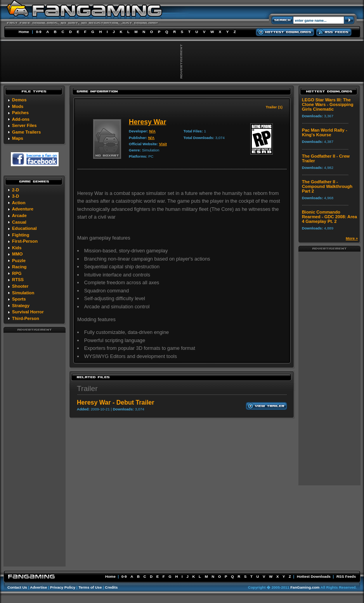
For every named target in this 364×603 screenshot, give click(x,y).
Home (24, 32)
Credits (111, 587)
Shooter (20, 286)
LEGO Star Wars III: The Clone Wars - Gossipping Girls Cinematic (328, 104)
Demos (19, 100)
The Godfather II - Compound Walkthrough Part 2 (327, 186)
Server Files (24, 125)
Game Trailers (26, 132)
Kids (17, 248)
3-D (16, 196)
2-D (16, 190)
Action (19, 203)
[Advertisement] (35, 449)
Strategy (21, 306)
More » (352, 238)
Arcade (19, 215)
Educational (24, 228)
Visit (163, 144)
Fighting (21, 235)
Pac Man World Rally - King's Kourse (325, 132)
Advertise (38, 587)
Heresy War (147, 122)
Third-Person (26, 318)
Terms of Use (90, 587)
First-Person (25, 241)
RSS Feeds (346, 576)
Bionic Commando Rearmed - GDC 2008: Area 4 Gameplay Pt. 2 (329, 217)
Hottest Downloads (314, 576)
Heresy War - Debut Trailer (115, 402)
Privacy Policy (63, 587)
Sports (19, 299)
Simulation (23, 293)
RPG (17, 273)
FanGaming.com (305, 587)
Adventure (23, 209)
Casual (19, 222)
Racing (19, 267)
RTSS (18, 280)
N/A (152, 131)
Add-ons (21, 119)
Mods (18, 106)
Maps (18, 138)
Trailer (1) (274, 107)
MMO (17, 254)
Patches (20, 113)
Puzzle (19, 261)
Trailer (87, 388)
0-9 (39, 32)
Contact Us (17, 587)
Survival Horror (28, 312)
